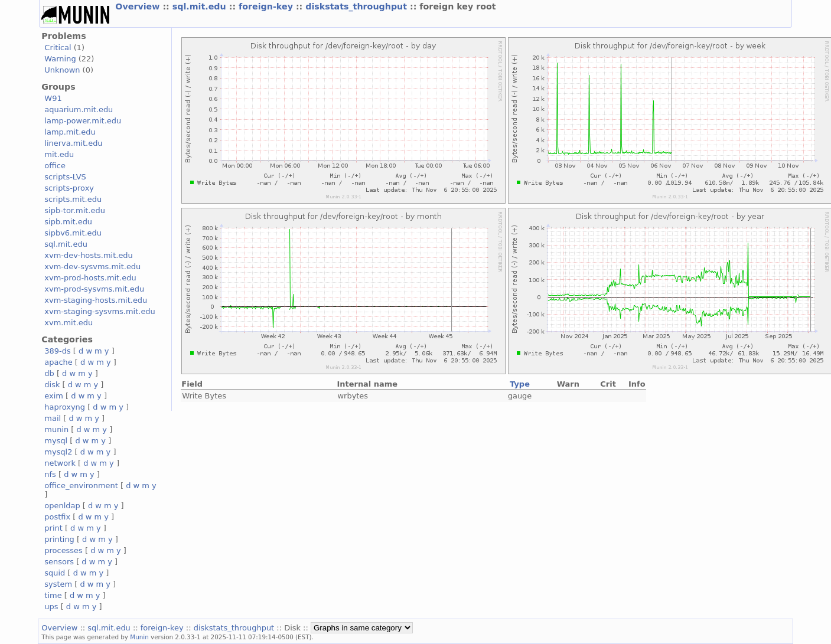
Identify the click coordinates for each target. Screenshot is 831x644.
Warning (60, 59)
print (53, 528)
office (55, 166)
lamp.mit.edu (70, 132)
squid (55, 573)
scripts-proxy (69, 188)
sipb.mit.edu (68, 222)
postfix (57, 517)
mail (53, 418)
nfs (50, 474)
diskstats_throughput (358, 6)
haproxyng (65, 407)
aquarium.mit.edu (79, 109)
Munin (139, 637)
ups (51, 607)
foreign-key (267, 6)
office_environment (81, 486)
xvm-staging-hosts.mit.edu (96, 300)
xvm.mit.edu (69, 323)
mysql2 (58, 452)
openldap (62, 506)
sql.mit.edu (201, 6)
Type (520, 384)
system (58, 584)
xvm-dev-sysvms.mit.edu (92, 267)
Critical (58, 48)
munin (56, 429)
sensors (59, 562)
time (53, 595)
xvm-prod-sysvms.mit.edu (94, 289)
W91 (53, 98)
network (60, 463)
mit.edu (59, 154)
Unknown (62, 70)
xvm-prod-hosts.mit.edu (90, 278)
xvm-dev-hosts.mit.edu (88, 255)
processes (63, 550)
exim (54, 396)
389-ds (57, 351)
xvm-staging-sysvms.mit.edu (100, 311)
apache (58, 362)
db (49, 373)
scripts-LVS (65, 177)
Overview (139, 6)
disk (52, 385)
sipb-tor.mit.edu (75, 210)
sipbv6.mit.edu (73, 233)
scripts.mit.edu (73, 199)
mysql (56, 441)
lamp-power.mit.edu (83, 121)
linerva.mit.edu (73, 143)
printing (59, 539)
